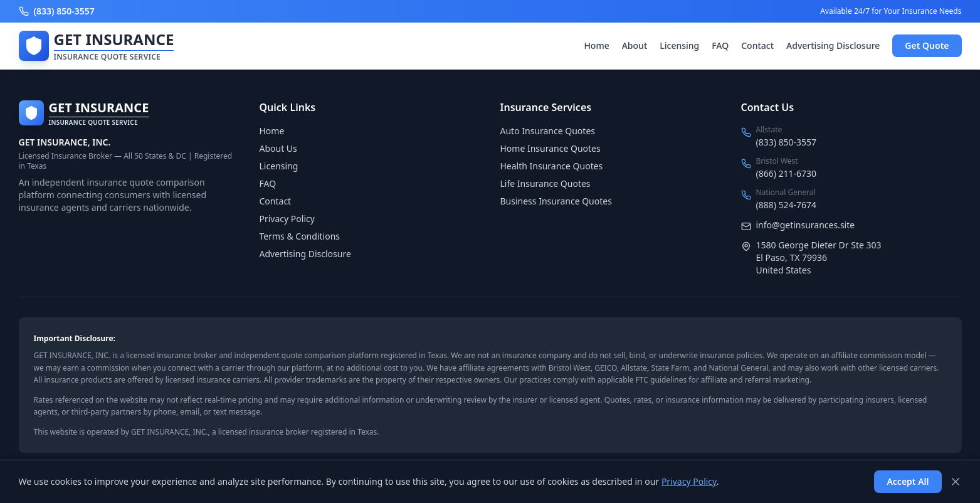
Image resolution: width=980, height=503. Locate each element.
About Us (278, 148)
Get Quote (927, 45)
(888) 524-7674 (787, 205)
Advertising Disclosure (833, 45)
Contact (757, 45)
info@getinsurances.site (806, 225)
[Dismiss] (956, 482)
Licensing (679, 45)
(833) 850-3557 (787, 142)
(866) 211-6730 (787, 173)
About (635, 45)
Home (596, 45)
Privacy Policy (287, 219)
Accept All (908, 481)
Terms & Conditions (300, 236)
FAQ (720, 45)
